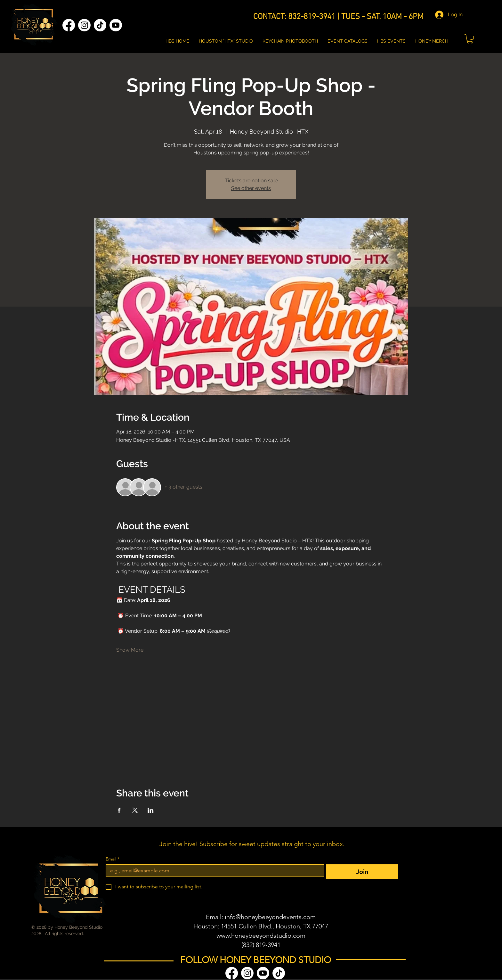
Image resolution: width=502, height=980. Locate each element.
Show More (130, 650)
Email (113, 859)
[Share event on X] (135, 810)
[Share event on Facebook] (119, 810)
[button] (470, 39)
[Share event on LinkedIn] (151, 810)
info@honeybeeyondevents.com (270, 917)
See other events (251, 188)
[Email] (213, 871)
